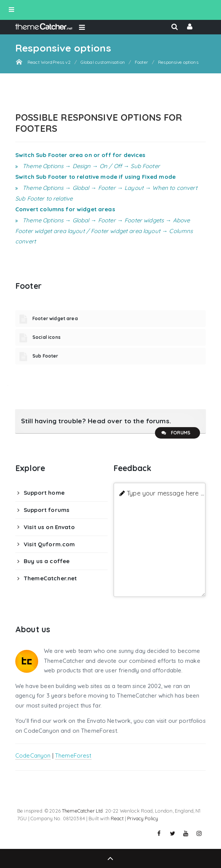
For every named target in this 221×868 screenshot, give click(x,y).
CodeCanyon (33, 755)
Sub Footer (45, 356)
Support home (44, 493)
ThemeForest (73, 755)
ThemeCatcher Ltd (82, 811)
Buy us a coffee (47, 561)
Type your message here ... (165, 493)
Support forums (47, 510)
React (117, 818)
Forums (176, 433)
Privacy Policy (143, 818)
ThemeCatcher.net (50, 578)
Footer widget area (55, 318)
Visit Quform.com (49, 544)
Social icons (47, 337)
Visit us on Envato (49, 527)
